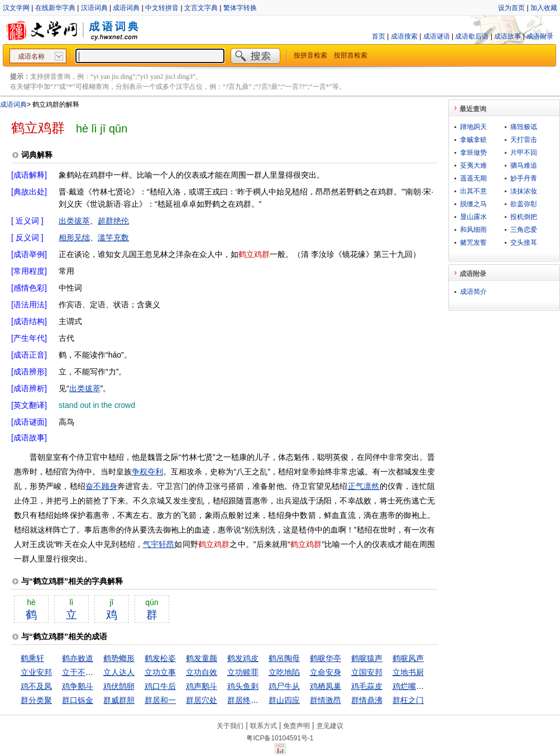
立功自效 (202, 672)
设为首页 (511, 8)
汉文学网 (16, 8)
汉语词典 (94, 8)
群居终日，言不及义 (262, 700)
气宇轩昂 (159, 544)
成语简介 (473, 292)
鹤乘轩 (32, 658)
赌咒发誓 (473, 243)
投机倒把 (524, 217)
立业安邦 (36, 672)
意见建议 (330, 726)
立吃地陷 (284, 672)
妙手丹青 (524, 178)
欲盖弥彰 (524, 204)
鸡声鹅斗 (202, 686)
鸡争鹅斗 (78, 686)
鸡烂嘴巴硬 (412, 686)
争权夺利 (147, 472)
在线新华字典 (55, 8)
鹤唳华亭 (326, 658)
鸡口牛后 (160, 686)
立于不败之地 (85, 672)
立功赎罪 (243, 672)
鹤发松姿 (160, 658)
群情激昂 (326, 700)
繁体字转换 (240, 8)
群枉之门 (408, 700)
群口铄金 (78, 700)
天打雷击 (524, 140)
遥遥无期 (473, 178)
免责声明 (296, 726)
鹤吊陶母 (284, 658)
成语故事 (508, 36)
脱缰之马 (473, 204)
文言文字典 (201, 8)
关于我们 (230, 726)
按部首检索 (351, 55)
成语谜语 (437, 36)
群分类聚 (36, 700)
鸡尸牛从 (284, 686)
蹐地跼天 (473, 127)
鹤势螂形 (119, 658)
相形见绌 (74, 237)
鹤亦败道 (78, 658)
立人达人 (119, 672)
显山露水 (473, 217)
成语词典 (126, 8)
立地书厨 (408, 672)
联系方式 (264, 726)
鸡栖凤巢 (326, 686)
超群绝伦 (113, 221)
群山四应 (284, 700)
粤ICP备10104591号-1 (280, 738)
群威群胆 (119, 700)
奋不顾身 (101, 486)
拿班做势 (473, 153)
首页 (379, 36)
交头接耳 (524, 243)
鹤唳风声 (408, 658)
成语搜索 (404, 36)
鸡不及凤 (36, 686)
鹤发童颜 (202, 658)
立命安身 (326, 672)
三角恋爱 (524, 230)
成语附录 (540, 36)
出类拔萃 (74, 221)
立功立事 (160, 672)
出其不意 (473, 191)
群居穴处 (202, 700)
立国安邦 (367, 672)
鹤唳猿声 (367, 658)
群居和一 (160, 700)
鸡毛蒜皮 (367, 686)
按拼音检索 (310, 55)
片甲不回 (524, 153)
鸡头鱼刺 (243, 686)
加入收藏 (544, 8)
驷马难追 (524, 165)
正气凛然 (364, 486)
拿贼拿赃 (473, 140)
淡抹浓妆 (524, 191)
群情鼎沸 (367, 700)
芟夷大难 (473, 165)
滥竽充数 (113, 237)
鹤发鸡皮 (243, 658)
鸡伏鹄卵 (119, 686)
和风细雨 (473, 230)
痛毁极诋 (524, 127)
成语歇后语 (472, 36)
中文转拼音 (162, 8)
